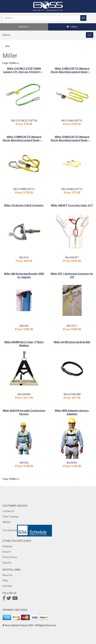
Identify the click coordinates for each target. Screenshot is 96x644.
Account (24, 27)
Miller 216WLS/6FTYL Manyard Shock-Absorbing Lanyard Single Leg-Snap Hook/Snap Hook (72, 72)
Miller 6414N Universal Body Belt (72, 342)
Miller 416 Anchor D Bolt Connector (24, 205)
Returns (7, 552)
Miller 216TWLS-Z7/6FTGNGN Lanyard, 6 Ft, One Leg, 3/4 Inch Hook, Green (24, 72)
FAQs (5, 581)
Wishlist (7, 522)
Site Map (7, 586)
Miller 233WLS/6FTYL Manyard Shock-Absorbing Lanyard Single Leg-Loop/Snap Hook (72, 140)
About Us (7, 575)
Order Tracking (10, 517)
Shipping (7, 546)
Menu (6, 35)
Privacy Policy (10, 557)
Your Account (10, 530)
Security (7, 563)
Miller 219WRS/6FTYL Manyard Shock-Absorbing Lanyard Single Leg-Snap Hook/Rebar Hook (24, 140)
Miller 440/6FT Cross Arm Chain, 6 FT (72, 205)
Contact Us (8, 511)
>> (18, 63)
